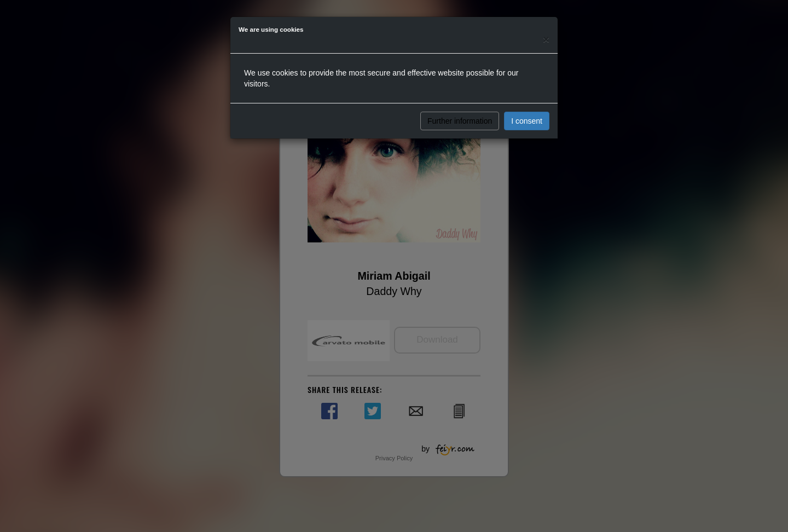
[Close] (546, 39)
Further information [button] (460, 121)
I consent (527, 121)
